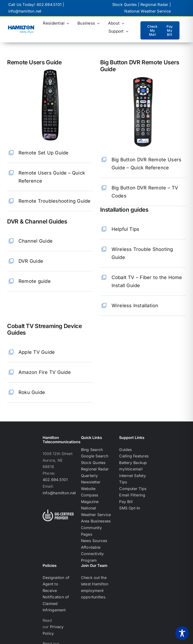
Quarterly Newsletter (91, 479)
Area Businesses (96, 521)
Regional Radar (154, 4)
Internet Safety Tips (132, 479)
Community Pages (91, 531)
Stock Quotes (125, 4)
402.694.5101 (49, 4)
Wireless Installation (135, 306)
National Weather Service (148, 11)
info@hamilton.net (25, 11)
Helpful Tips (126, 229)
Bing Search (92, 450)
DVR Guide (31, 261)
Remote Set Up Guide (44, 153)
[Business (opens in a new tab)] (89, 23)
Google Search (95, 456)
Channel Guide (36, 241)
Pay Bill (126, 502)
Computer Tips (133, 489)
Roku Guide (32, 392)
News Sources (94, 541)
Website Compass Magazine (90, 495)
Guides (125, 450)
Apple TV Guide (37, 352)
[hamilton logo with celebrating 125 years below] (21, 27)
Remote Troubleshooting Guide (55, 201)
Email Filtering (132, 495)
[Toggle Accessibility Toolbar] (182, 633)
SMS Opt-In (130, 508)
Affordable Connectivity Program (92, 554)
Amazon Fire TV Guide (45, 372)
